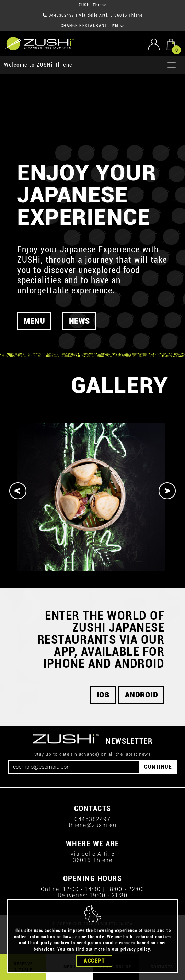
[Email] (74, 767)
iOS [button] (103, 695)
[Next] (167, 491)
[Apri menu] (172, 65)
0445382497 (62, 15)
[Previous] (18, 491)
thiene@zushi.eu (93, 825)
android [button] (142, 695)
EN (118, 26)
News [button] (79, 321)
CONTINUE (158, 767)
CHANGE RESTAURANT (84, 26)
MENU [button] (34, 321)
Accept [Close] (94, 961)
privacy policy (135, 949)
